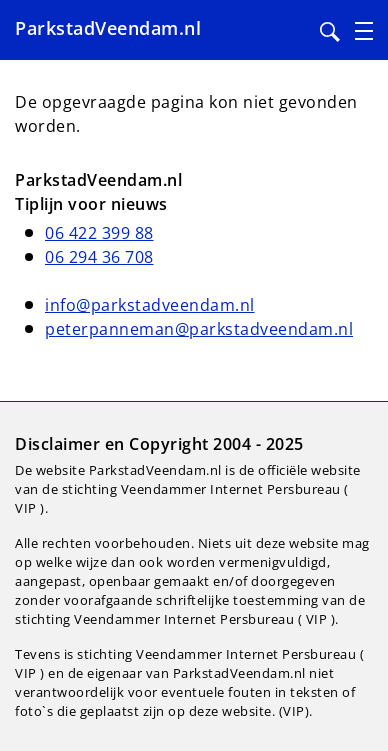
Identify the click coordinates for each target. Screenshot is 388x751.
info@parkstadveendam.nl (150, 305)
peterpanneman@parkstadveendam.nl (199, 329)
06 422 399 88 (99, 233)
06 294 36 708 (99, 257)
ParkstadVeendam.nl (108, 28)
